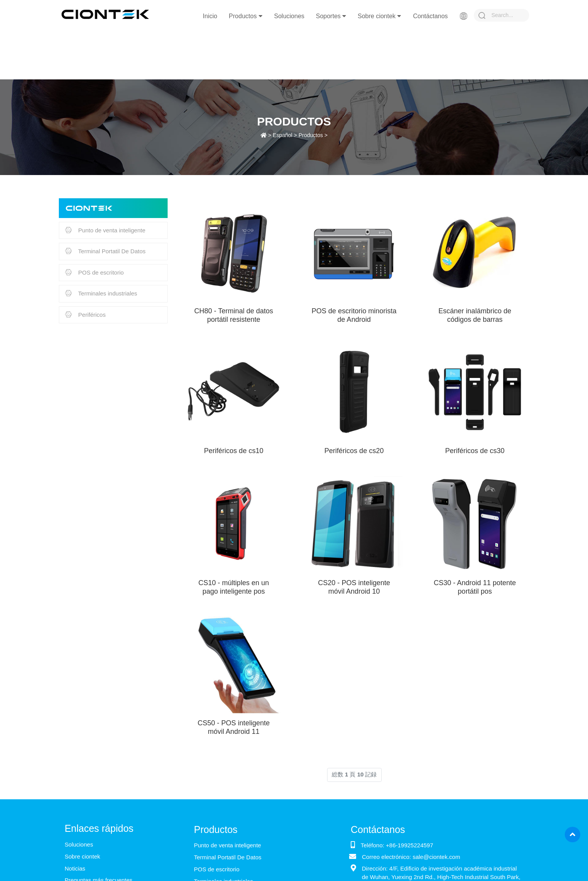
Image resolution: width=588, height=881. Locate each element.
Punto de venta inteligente (105, 231)
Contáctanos (430, 16)
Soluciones (289, 16)
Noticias (75, 868)
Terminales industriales (101, 294)
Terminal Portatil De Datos (105, 252)
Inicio (210, 16)
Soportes (331, 16)
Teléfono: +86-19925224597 (397, 845)
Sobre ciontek (379, 16)
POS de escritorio (94, 273)
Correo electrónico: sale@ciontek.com (411, 857)
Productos (245, 16)
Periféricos (85, 315)
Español (283, 135)
